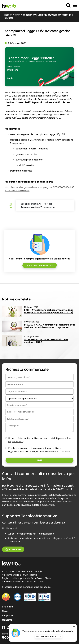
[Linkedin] (8, 627)
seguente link (15, 442)
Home (8, 15)
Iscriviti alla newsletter (40, 265)
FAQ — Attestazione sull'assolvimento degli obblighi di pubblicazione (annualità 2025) (49, 311)
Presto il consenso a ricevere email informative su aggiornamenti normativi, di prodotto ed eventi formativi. (39, 450)
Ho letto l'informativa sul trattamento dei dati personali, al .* (40, 440)
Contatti (7, 620)
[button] (75, 6)
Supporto (13, 549)
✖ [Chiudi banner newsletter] (74, 627)
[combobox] (39, 405)
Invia (39, 460)
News (16, 15)
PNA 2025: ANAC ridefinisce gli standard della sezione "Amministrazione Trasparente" (50, 326)
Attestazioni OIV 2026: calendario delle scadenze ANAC (46, 341)
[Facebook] (4, 627)
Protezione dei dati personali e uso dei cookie (26, 587)
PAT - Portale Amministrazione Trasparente (38, 205)
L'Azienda (7, 607)
